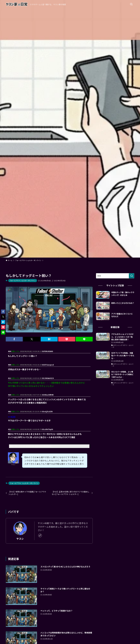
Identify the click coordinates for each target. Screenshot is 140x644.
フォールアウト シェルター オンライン (23, 280)
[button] (14, 339)
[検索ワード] (115, 276)
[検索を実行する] (132, 276)
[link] (40, 535)
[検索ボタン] (131, 4)
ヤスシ (20, 539)
